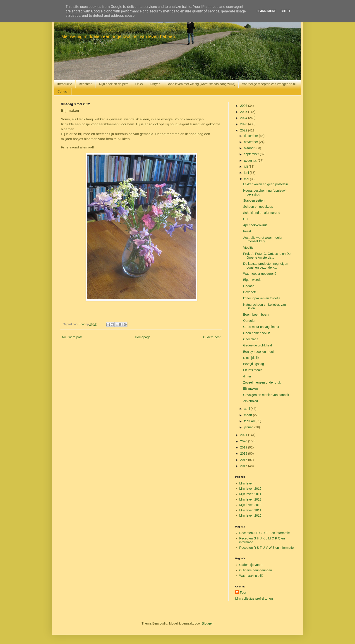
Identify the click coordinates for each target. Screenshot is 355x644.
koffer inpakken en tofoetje (262, 298)
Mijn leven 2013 (250, 499)
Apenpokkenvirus (255, 225)
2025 (244, 112)
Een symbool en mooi (258, 352)
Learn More (266, 11)
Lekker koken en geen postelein (266, 184)
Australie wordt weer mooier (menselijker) (263, 240)
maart (248, 415)
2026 (244, 106)
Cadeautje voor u (251, 565)
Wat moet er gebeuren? (260, 274)
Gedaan (249, 286)
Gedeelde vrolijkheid (258, 345)
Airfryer (155, 84)
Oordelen (250, 321)
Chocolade (251, 339)
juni (247, 173)
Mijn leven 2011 (250, 510)
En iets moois (253, 370)
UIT (246, 219)
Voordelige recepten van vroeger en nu (269, 84)
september (252, 154)
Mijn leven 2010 (250, 515)
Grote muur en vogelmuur (261, 327)
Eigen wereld (252, 280)
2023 (244, 124)
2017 (244, 460)
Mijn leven (246, 483)
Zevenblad (251, 401)
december (251, 136)
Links (139, 84)
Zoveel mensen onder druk (262, 382)
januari (249, 427)
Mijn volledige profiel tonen (254, 599)
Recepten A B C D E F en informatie (265, 533)
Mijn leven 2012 (250, 505)
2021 (244, 435)
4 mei (247, 376)
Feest (247, 231)
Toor (243, 592)
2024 (244, 118)
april (247, 409)
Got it (285, 11)
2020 (244, 441)
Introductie (65, 84)
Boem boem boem (256, 315)
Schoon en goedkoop (258, 207)
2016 (244, 466)
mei (247, 179)
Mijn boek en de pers (114, 84)
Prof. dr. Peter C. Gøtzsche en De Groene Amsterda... (267, 256)
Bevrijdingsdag (254, 364)
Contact (63, 91)
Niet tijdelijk (251, 358)
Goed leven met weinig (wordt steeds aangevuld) (201, 84)
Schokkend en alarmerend (262, 213)
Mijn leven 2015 (250, 489)
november (251, 142)
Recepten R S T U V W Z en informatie (267, 548)
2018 (244, 453)
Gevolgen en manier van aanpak (266, 395)
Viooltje (248, 248)
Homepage (143, 337)
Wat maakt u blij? (251, 576)
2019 (244, 447)
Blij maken (251, 389)
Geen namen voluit (257, 333)
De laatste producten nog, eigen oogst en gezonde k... (266, 266)
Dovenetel (250, 292)
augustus (251, 160)
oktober (250, 148)
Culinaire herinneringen (256, 570)
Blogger (207, 623)
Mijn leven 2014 (250, 494)
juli (246, 167)
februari (250, 421)
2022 (244, 130)
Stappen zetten (254, 200)
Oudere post (212, 337)
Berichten (85, 84)
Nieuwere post (72, 337)
